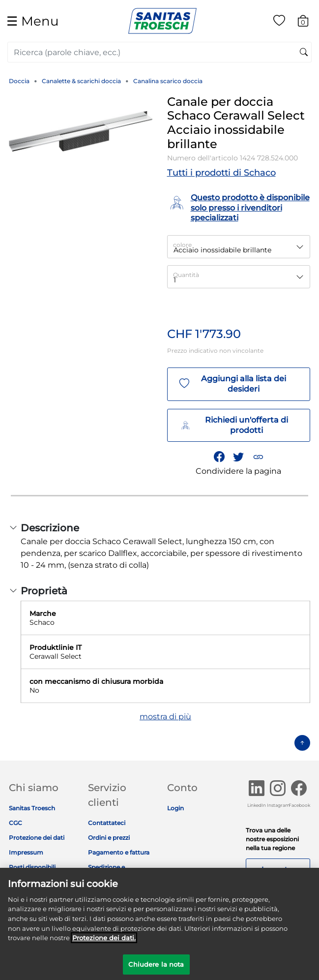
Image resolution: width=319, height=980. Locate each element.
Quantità (186, 275)
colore (182, 245)
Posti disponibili (32, 867)
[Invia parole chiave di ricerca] (304, 53)
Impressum (26, 852)
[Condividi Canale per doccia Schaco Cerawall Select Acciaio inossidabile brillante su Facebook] (219, 457)
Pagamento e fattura (119, 852)
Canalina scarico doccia (168, 81)
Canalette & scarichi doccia (81, 81)
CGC (15, 823)
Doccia (19, 81)
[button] (258, 457)
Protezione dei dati (37, 838)
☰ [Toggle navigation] (32, 21)
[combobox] (159, 52)
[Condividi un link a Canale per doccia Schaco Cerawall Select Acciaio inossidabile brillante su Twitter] (239, 457)
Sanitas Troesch (32, 808)
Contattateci (107, 823)
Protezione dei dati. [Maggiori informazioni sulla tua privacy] (104, 944)
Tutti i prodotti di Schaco (221, 173)
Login (175, 808)
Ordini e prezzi (109, 838)
